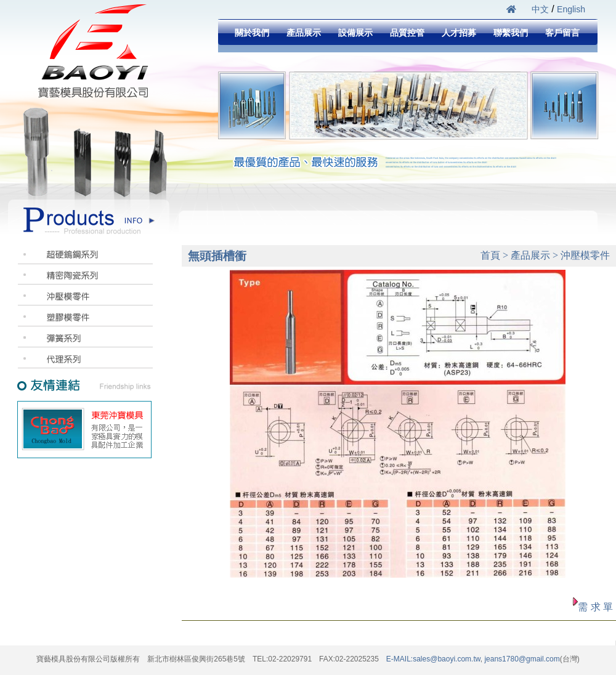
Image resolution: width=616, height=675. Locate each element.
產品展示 (304, 33)
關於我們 (252, 33)
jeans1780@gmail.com (521, 659)
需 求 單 (595, 607)
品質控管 (407, 33)
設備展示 (355, 33)
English (571, 9)
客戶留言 (562, 33)
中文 (540, 9)
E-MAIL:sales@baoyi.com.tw (433, 659)
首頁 (490, 255)
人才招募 (459, 33)
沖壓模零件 (585, 255)
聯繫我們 (511, 33)
